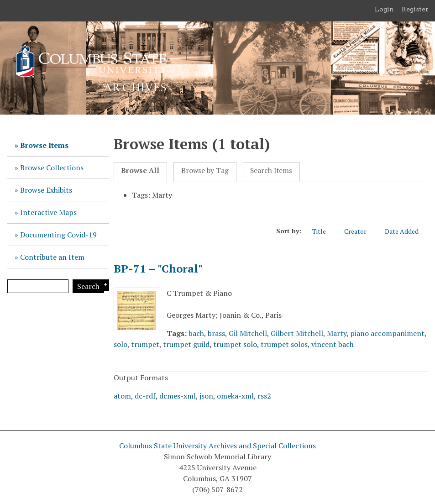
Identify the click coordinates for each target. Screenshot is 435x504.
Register (415, 9)
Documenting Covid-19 (58, 235)
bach (196, 333)
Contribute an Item (52, 257)
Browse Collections (52, 168)
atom (122, 396)
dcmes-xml (178, 396)
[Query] (38, 286)
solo (121, 344)
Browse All (140, 171)
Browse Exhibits (46, 190)
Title (324, 231)
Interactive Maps (48, 212)
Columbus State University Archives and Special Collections (217, 446)
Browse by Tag (205, 171)
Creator (360, 231)
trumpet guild (186, 344)
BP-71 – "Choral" (158, 268)
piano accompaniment (387, 333)
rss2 (264, 396)
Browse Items (44, 145)
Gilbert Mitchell (297, 333)
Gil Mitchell (248, 333)
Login (384, 9)
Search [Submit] (88, 286)
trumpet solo (235, 344)
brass (216, 333)
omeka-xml (235, 396)
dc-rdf (145, 396)
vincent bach (333, 344)
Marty (337, 333)
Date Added (406, 231)
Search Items (271, 171)
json (206, 396)
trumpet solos (284, 344)
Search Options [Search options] (104, 285)
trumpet (145, 344)
